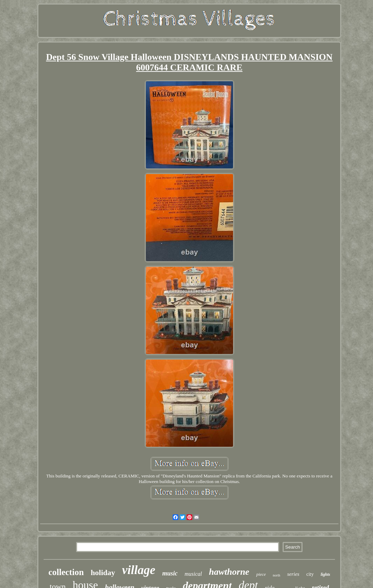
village (139, 570)
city (310, 574)
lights (325, 574)
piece (261, 574)
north (277, 575)
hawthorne (229, 572)
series (293, 574)
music (170, 573)
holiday (103, 572)
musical (193, 574)
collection (66, 572)
